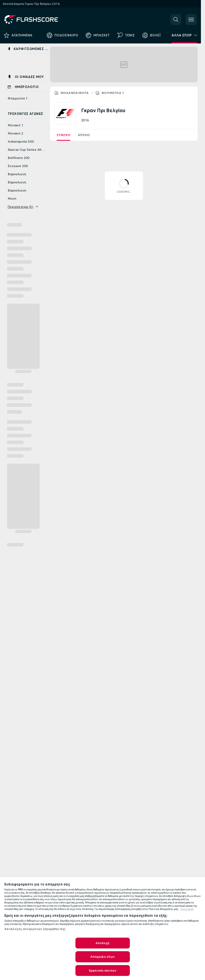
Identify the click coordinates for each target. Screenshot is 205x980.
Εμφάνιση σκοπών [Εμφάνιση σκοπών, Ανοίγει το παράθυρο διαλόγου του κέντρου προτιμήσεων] (102, 970)
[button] (176, 20)
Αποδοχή (103, 943)
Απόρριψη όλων (103, 957)
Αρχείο (84, 135)
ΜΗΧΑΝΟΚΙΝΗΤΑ (75, 93)
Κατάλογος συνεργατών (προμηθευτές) (35, 929)
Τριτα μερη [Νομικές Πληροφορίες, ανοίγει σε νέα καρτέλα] (187, 909)
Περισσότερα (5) (23, 207)
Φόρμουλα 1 (113, 93)
